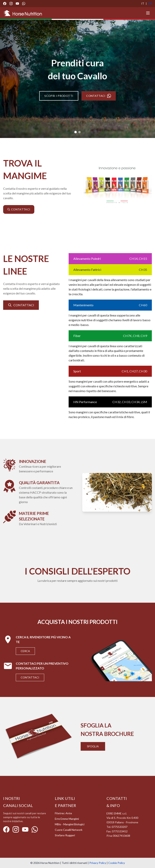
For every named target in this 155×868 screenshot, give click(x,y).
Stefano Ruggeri (65, 835)
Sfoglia (93, 746)
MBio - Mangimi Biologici (70, 824)
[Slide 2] (79, 132)
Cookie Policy (117, 863)
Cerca (25, 651)
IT (143, 3)
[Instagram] (11, 4)
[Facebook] (5, 4)
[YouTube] (17, 4)
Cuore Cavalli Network (69, 830)
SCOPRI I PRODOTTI (59, 96)
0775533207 (120, 827)
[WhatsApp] (24, 4)
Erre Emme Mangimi (67, 819)
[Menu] (148, 13)
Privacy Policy (98, 863)
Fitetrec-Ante (63, 813)
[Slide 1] (76, 132)
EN (150, 3)
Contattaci (30, 677)
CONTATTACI (99, 96)
